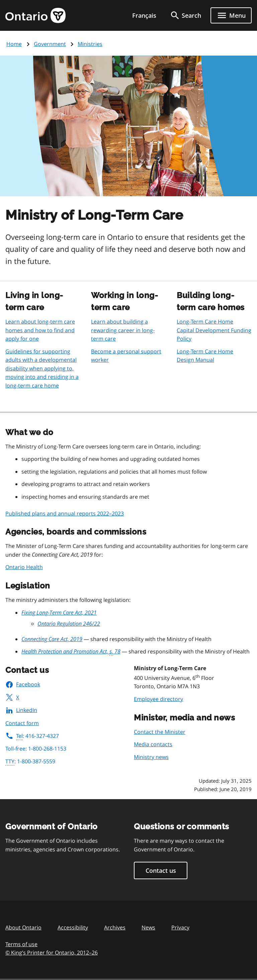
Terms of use (21, 944)
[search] (185, 15)
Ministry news (151, 757)
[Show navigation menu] (231, 15)
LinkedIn (21, 710)
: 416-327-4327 (32, 736)
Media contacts (153, 744)
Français (144, 15)
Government (50, 44)
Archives (115, 927)
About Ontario (23, 927)
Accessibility (73, 927)
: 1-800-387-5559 (30, 762)
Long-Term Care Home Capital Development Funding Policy (214, 330)
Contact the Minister (160, 732)
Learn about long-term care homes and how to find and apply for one (40, 330)
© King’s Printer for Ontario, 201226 (52, 952)
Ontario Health (24, 567)
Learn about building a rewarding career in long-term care (123, 330)
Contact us (161, 870)
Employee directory (158, 699)
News (148, 927)
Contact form (22, 723)
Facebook (23, 684)
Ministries (90, 44)
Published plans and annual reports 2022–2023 (65, 513)
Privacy (180, 927)
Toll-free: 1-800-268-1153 (36, 749)
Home (14, 44)
